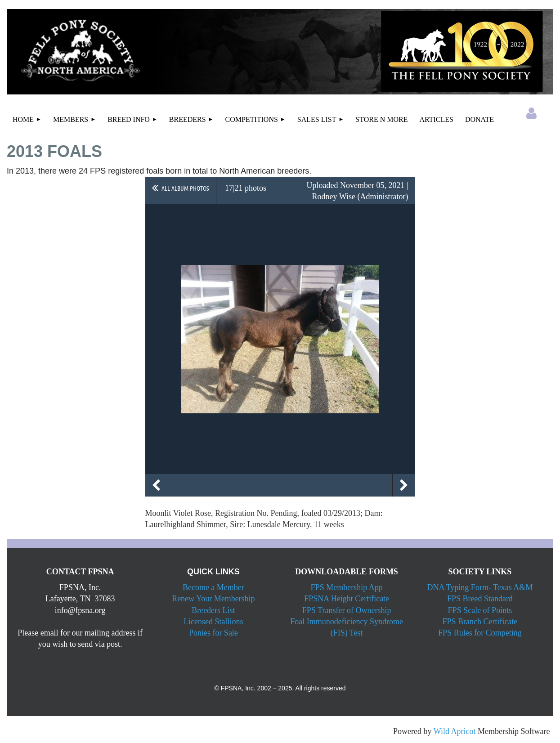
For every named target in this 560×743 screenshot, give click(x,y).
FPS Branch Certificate (480, 622)
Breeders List (213, 610)
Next (404, 485)
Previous (157, 485)
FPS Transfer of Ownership (347, 610)
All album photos (185, 188)
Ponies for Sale (213, 633)
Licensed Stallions (213, 622)
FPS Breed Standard (480, 599)
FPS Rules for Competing (480, 633)
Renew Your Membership (213, 599)
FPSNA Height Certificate (347, 599)
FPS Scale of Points (480, 610)
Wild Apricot (455, 731)
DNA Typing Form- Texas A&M (480, 587)
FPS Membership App (347, 587)
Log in (532, 113)
